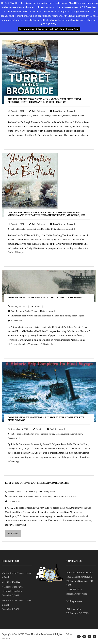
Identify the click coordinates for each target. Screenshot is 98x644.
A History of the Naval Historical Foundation (12, 589)
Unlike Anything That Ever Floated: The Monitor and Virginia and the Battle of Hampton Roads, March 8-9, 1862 (46, 214)
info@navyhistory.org (77, 594)
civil (37, 434)
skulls (69, 496)
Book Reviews (59, 111)
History (43, 311)
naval (75, 434)
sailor (63, 496)
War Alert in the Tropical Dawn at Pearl (17, 575)
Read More (13, 534)
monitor (55, 316)
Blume (19, 434)
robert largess (78, 316)
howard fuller (56, 116)
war (16, 438)
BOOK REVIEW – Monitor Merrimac (46, 298)
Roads (10, 438)
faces (15, 496)
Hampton (44, 434)
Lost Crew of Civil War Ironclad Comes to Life (37, 483)
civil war (36, 229)
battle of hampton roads (21, 116)
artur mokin (16, 316)
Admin (37, 306)
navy (80, 434)
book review (27, 316)
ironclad (67, 116)
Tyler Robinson (38, 111)
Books (70, 111)
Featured (35, 311)
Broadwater (29, 434)
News (50, 311)
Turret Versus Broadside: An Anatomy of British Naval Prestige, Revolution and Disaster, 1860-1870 (45, 101)
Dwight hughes (58, 229)
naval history (65, 316)
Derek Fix (45, 229)
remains (56, 496)
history (52, 434)
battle (13, 434)
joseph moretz (78, 116)
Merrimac (46, 316)
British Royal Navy (41, 116)
